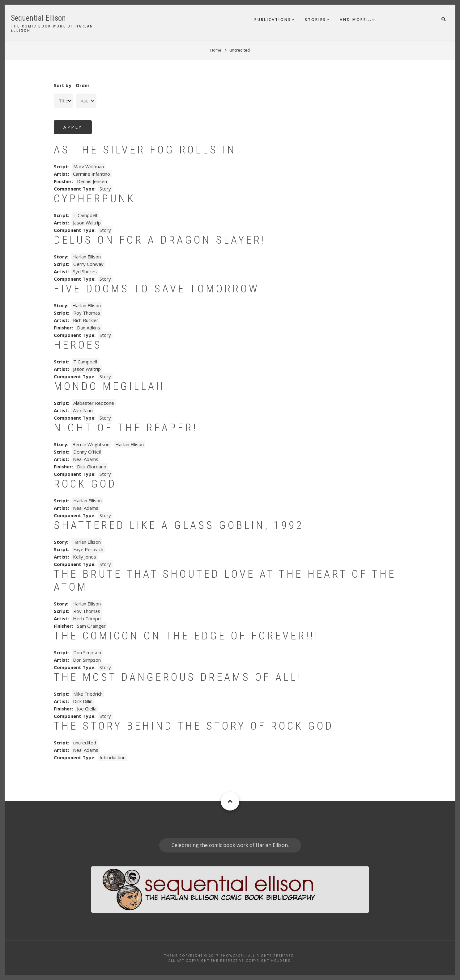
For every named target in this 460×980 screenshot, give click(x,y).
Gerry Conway (88, 264)
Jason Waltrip (87, 223)
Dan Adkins (89, 328)
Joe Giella (87, 709)
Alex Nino (83, 410)
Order (83, 85)
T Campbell (85, 215)
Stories (315, 20)
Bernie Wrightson (91, 444)
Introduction (113, 757)
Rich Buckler (86, 320)
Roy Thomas (87, 313)
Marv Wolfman (89, 166)
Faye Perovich (88, 549)
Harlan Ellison (87, 257)
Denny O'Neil (87, 452)
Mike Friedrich (88, 694)
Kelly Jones (85, 557)
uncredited (85, 743)
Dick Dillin (83, 701)
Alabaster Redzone (94, 403)
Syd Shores (85, 271)
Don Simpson (87, 652)
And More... (356, 20)
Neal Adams (86, 459)
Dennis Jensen (92, 181)
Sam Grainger (91, 626)
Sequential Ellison (38, 18)
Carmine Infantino (92, 174)
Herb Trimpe (87, 618)
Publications (273, 20)
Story (105, 189)
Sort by (63, 85)
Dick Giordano (92, 467)
